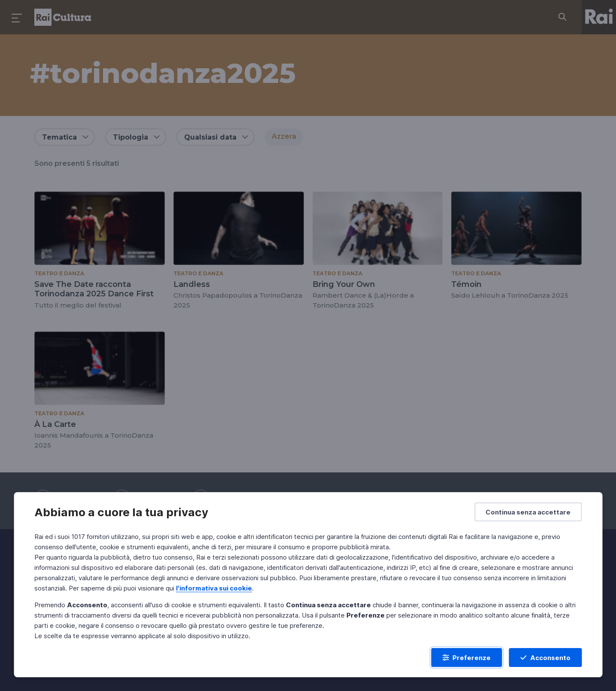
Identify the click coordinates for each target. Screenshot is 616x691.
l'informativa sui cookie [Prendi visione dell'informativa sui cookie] (214, 588)
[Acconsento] (545, 658)
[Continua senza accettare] (528, 512)
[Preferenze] (466, 658)
